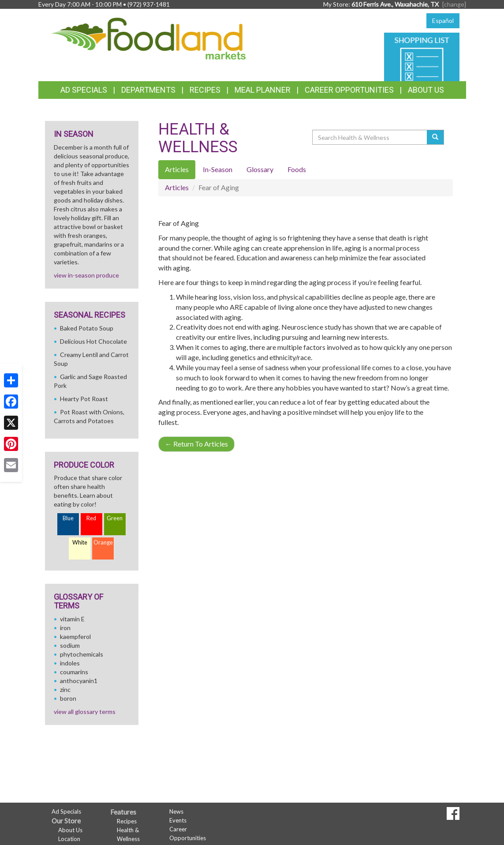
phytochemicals (82, 654)
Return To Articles (196, 444)
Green (115, 518)
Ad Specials (84, 90)
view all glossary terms (85, 712)
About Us (426, 90)
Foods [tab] (297, 169)
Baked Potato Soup (87, 328)
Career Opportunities (349, 90)
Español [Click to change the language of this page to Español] (443, 21)
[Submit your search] (435, 137)
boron (68, 698)
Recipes (205, 90)
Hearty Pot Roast (84, 399)
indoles (70, 663)
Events (178, 820)
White (80, 543)
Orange (103, 543)
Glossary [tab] (260, 169)
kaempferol (75, 637)
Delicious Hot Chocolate (93, 341)
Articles (177, 187)
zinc (65, 689)
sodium (70, 645)
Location (69, 839)
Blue (68, 518)
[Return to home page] (149, 38)
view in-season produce (86, 275)
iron (65, 628)
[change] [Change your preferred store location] (454, 4)
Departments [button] (148, 90)
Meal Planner (263, 90)
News (176, 811)
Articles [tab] (177, 169)
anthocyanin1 (79, 681)
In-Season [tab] (218, 169)
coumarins (74, 672)
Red (91, 518)
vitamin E (72, 619)
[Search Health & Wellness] (370, 137)
